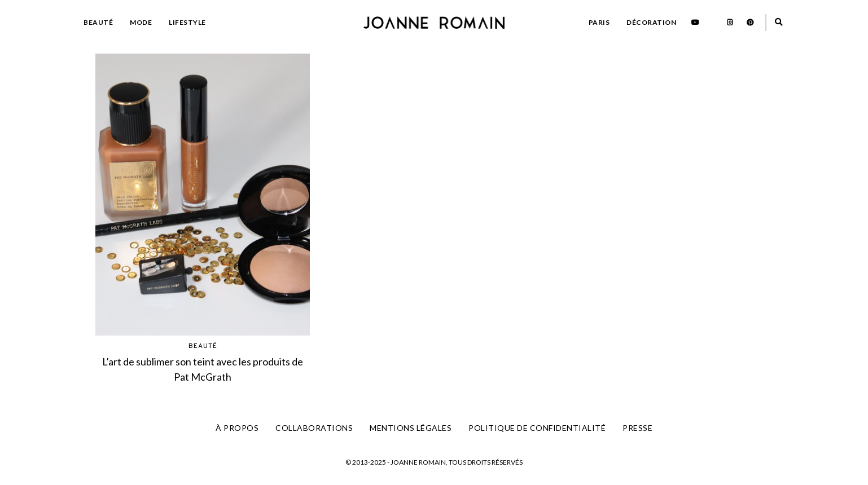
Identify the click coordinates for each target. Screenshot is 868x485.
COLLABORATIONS (314, 428)
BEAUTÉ (98, 22)
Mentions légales (411, 428)
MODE (141, 22)
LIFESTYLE (187, 22)
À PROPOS (237, 428)
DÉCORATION (651, 22)
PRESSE (637, 428)
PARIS (599, 22)
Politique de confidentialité (537, 428)
